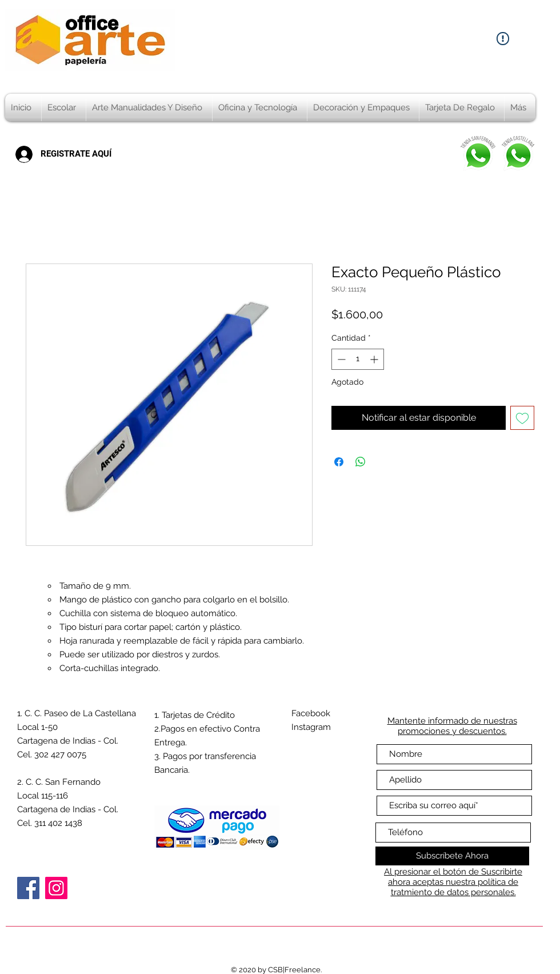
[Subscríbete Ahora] (452, 856)
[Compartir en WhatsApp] (361, 462)
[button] (64, 107)
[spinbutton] (358, 359)
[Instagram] (56, 888)
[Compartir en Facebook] (339, 462)
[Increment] (375, 359)
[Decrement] (340, 359)
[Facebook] (28, 888)
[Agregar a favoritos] (522, 418)
